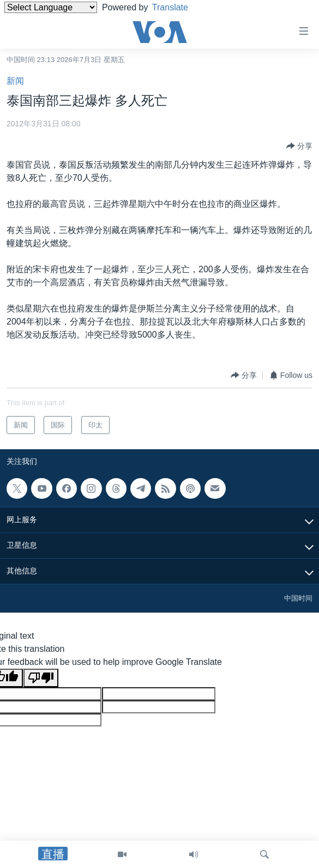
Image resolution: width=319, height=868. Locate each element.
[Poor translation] (41, 678)
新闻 (15, 81)
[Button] (299, 146)
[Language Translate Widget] (51, 7)
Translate (179, 7)
